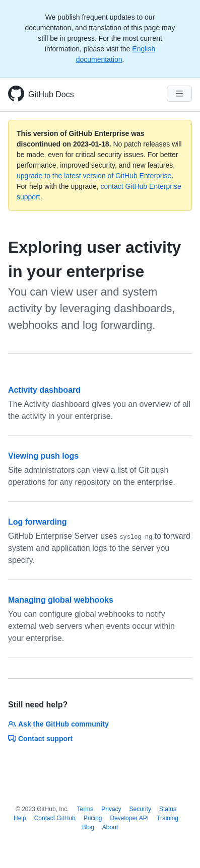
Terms (85, 809)
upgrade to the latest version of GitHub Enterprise (94, 176)
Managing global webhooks (61, 600)
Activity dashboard (44, 390)
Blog (88, 827)
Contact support (40, 739)
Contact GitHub (55, 818)
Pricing (93, 818)
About (110, 827)
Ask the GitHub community (58, 724)
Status (168, 809)
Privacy (111, 809)
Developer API (129, 818)
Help (20, 818)
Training (168, 818)
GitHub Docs (51, 94)
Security (140, 809)
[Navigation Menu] (179, 94)
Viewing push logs (43, 456)
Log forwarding (37, 522)
